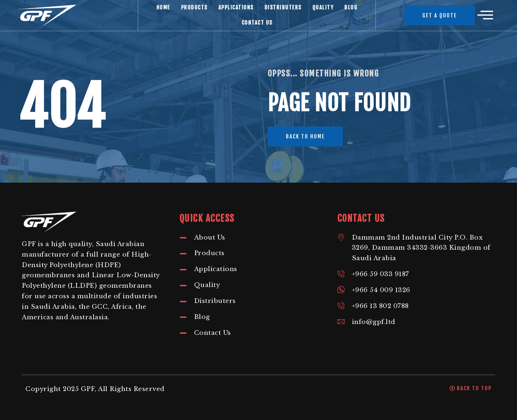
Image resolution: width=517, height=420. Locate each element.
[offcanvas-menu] (485, 16)
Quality (323, 7)
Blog (351, 7)
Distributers (283, 7)
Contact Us (257, 23)
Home (163, 7)
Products (194, 7)
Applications (236, 7)
